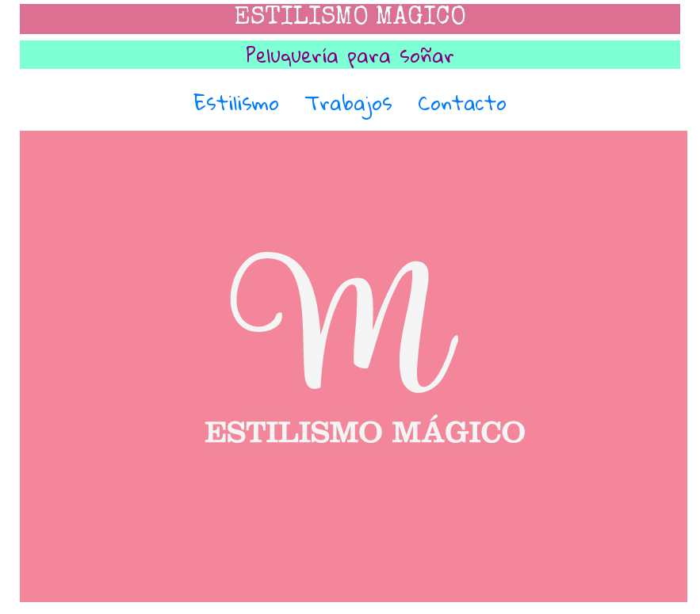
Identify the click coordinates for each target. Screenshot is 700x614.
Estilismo (236, 102)
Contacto (462, 102)
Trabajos (348, 102)
